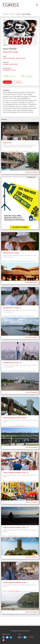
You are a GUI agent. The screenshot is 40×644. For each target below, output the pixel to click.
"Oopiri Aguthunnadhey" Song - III (16, 473)
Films (18, 14)
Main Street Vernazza (16, 481)
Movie (5, 52)
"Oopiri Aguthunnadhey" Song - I (15, 418)
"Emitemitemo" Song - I (12, 253)
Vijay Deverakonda (9, 58)
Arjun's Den (7, 143)
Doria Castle (13, 536)
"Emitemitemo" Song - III (12, 363)
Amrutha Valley (14, 151)
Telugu (15, 52)
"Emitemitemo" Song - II (12, 308)
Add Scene (8, 82)
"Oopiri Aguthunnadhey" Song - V (15, 582)
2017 (10, 52)
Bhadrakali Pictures (9, 70)
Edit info (18, 82)
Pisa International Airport (18, 426)
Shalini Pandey (21, 58)
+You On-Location (32, 172)
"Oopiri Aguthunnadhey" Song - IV (16, 527)
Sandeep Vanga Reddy (10, 64)
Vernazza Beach (15, 591)
